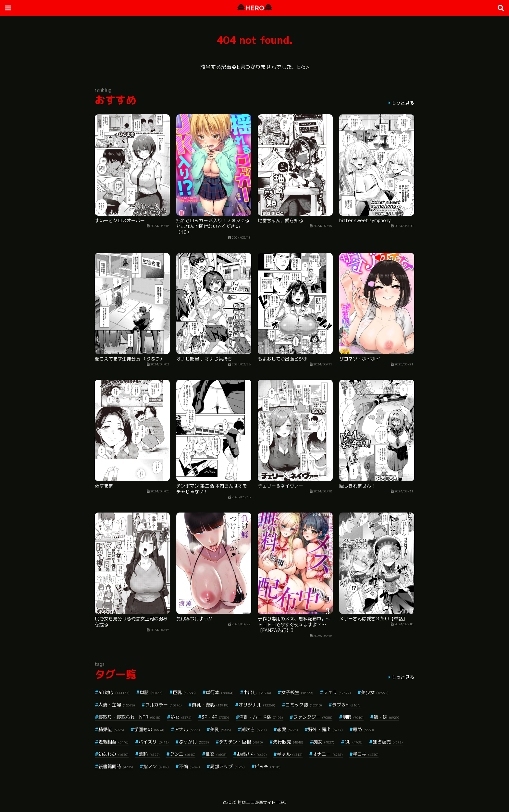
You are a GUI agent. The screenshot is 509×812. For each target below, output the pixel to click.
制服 (353, 717)
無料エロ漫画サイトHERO (262, 802)
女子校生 (297, 692)
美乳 (221, 729)
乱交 (216, 754)
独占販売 (388, 742)
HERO (255, 8)
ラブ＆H (346, 705)
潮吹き (254, 729)
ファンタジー (313, 717)
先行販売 (288, 742)
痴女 (324, 742)
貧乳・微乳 (210, 705)
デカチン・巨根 (241, 742)
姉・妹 (386, 717)
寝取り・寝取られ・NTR (129, 717)
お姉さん (252, 754)
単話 (151, 692)
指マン (156, 766)
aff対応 (114, 692)
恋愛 (287, 729)
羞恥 (149, 754)
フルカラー (163, 705)
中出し (257, 692)
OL (354, 742)
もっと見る (403, 103)
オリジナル (257, 705)
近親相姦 (113, 742)
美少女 (375, 692)
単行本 (220, 692)
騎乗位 (111, 729)
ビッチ (268, 766)
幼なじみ (113, 754)
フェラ (337, 692)
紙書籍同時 (116, 766)
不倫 (189, 766)
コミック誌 (304, 705)
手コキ (366, 754)
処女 (181, 717)
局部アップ (227, 766)
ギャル (290, 754)
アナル (187, 729)
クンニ (183, 754)
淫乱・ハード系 (261, 717)
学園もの (149, 729)
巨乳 (184, 692)
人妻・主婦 (117, 705)
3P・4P (215, 717)
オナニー (328, 754)
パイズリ (154, 742)
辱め (363, 729)
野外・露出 (325, 729)
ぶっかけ (194, 742)
